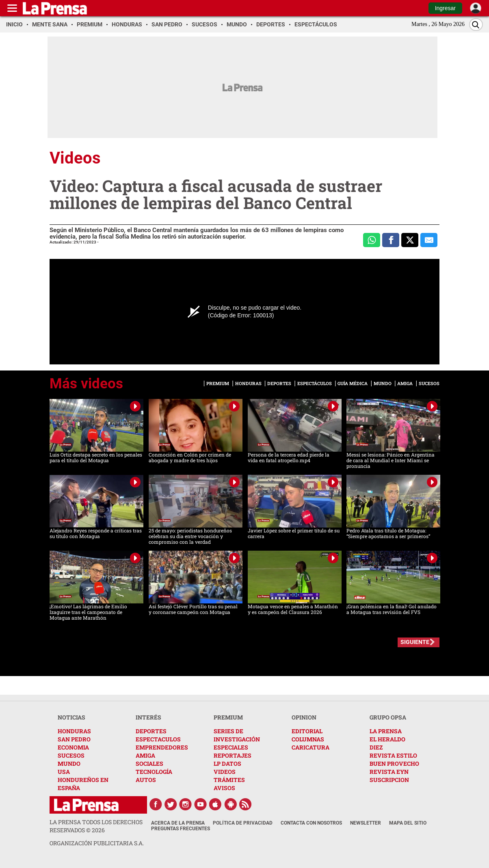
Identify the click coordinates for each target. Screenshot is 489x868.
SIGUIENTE (415, 642)
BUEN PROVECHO (394, 764)
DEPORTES (151, 731)
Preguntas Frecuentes (181, 829)
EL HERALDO (387, 739)
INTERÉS (148, 717)
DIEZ (376, 747)
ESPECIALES (231, 747)
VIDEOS (225, 772)
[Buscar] (476, 25)
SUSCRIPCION (389, 780)
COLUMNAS (308, 739)
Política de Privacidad (243, 823)
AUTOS (146, 780)
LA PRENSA (386, 731)
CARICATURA (310, 747)
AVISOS (224, 788)
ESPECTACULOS (158, 739)
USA (64, 772)
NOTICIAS (71, 717)
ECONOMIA (73, 747)
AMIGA (145, 755)
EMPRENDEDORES (162, 747)
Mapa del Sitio (408, 823)
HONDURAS (74, 731)
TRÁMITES (229, 780)
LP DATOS (227, 764)
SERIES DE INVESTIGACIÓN (237, 735)
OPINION (304, 717)
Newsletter (366, 823)
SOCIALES (149, 764)
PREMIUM (228, 717)
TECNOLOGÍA (154, 772)
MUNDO (69, 764)
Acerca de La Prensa (178, 823)
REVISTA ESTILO (393, 755)
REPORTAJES (233, 755)
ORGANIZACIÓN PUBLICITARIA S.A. (97, 843)
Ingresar (445, 8)
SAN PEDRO (74, 739)
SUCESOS (71, 755)
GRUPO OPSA (388, 717)
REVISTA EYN (389, 772)
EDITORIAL (307, 731)
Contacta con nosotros (311, 823)
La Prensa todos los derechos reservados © (96, 826)
